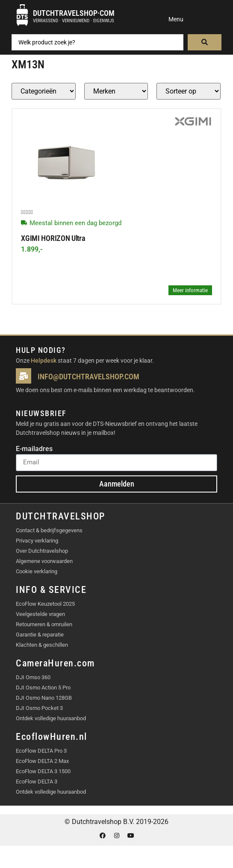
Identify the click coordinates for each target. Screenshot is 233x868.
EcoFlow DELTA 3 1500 (43, 771)
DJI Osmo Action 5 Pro (43, 688)
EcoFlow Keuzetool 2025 (45, 604)
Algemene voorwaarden (44, 561)
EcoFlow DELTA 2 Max (42, 761)
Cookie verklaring (37, 571)
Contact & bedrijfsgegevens (49, 530)
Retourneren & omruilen (44, 624)
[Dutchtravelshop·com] (22, 15)
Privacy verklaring (37, 541)
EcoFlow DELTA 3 (37, 781)
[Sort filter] (189, 91)
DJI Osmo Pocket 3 (39, 708)
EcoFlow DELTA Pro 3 (41, 751)
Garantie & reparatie (40, 635)
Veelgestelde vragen (40, 614)
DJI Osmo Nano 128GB (44, 698)
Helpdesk (44, 361)
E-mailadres (34, 449)
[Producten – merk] (116, 91)
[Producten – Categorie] (44, 91)
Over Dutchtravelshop (42, 551)
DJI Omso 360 (33, 677)
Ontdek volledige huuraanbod (51, 718)
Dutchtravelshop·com (74, 13)
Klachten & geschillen (42, 645)
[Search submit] (204, 42)
